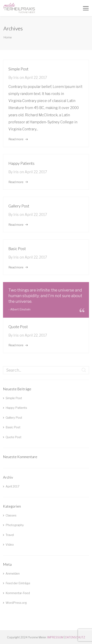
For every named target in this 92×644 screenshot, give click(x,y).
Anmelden (13, 574)
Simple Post (18, 69)
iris (16, 78)
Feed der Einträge (18, 583)
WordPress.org (16, 603)
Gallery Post (19, 206)
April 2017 (13, 486)
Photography (15, 525)
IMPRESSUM (55, 637)
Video (10, 545)
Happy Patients (21, 163)
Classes (11, 515)
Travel (10, 535)
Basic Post (17, 248)
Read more (16, 139)
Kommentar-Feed (18, 593)
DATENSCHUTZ (75, 637)
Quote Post (18, 327)
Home (8, 37)
